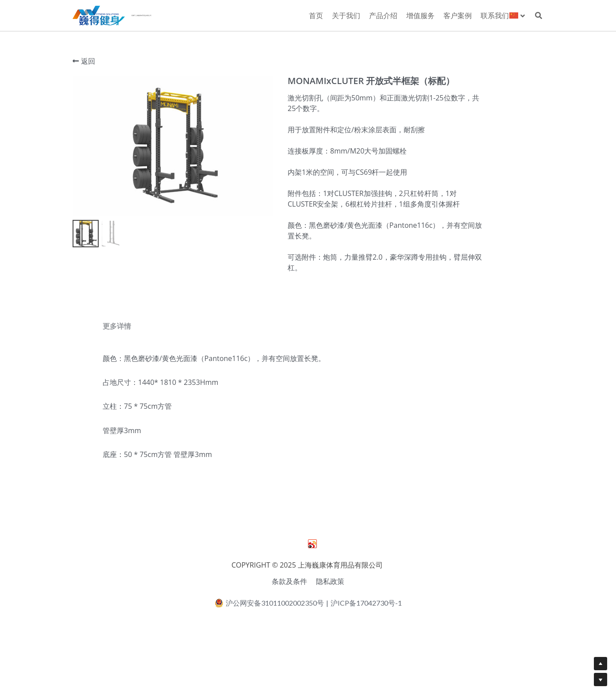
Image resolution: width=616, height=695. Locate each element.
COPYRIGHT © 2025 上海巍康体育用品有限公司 (308, 597)
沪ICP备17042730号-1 (366, 635)
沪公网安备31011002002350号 (269, 635)
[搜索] (539, 15)
